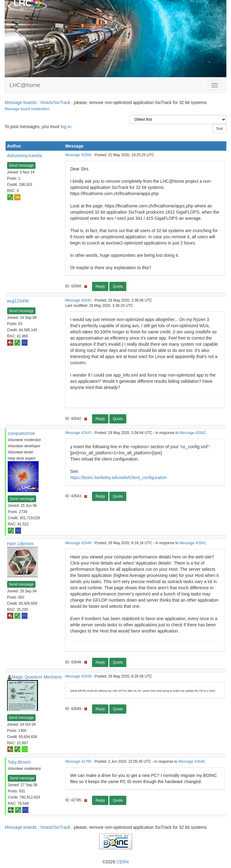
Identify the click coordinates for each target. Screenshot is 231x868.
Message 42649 (78, 676)
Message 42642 (78, 300)
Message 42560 (78, 155)
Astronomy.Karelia (25, 156)
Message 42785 (78, 762)
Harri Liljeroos (20, 544)
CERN (123, 862)
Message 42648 (78, 543)
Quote (118, 286)
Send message (21, 165)
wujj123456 (18, 301)
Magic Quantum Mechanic (37, 677)
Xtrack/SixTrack (55, 102)
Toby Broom (19, 762)
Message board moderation (27, 109)
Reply (100, 286)
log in (66, 127)
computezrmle (21, 433)
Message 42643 (78, 433)
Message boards (21, 102)
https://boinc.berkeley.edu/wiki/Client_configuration (118, 478)
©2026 (115, 862)
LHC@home (25, 85)
